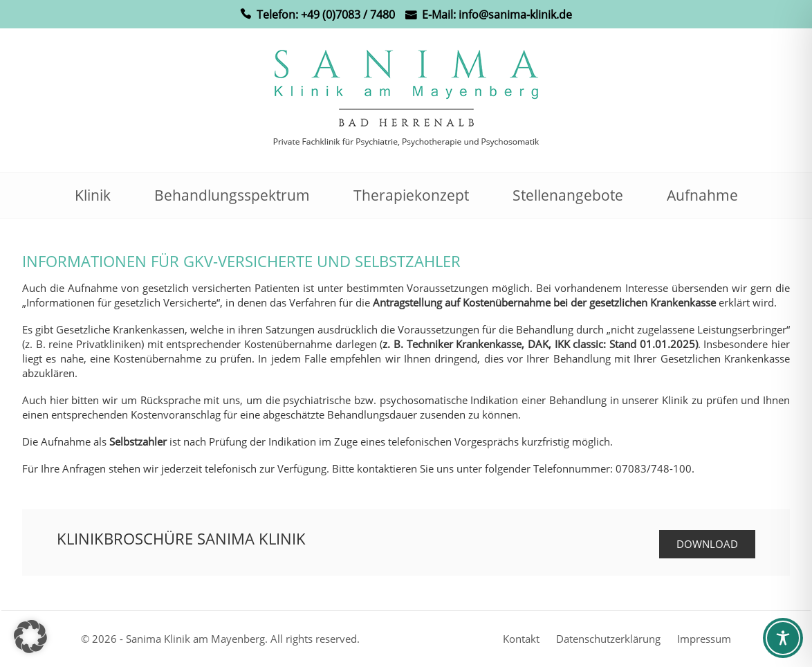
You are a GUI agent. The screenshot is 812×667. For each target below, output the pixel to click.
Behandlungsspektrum (232, 195)
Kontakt (521, 639)
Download (707, 544)
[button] (30, 637)
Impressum (704, 639)
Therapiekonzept (411, 195)
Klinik (93, 195)
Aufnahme (702, 195)
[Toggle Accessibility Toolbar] (783, 638)
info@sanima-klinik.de (515, 15)
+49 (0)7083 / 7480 (348, 15)
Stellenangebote (568, 195)
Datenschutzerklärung (608, 639)
